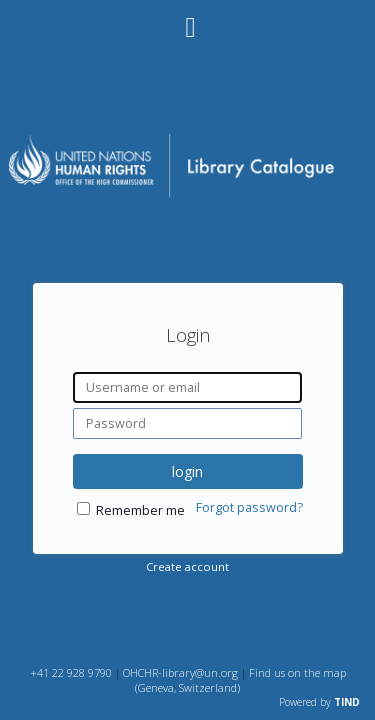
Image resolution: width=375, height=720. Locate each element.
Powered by (319, 702)
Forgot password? (249, 507)
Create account (187, 566)
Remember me (140, 510)
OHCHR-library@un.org (180, 672)
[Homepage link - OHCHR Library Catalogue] (187, 195)
